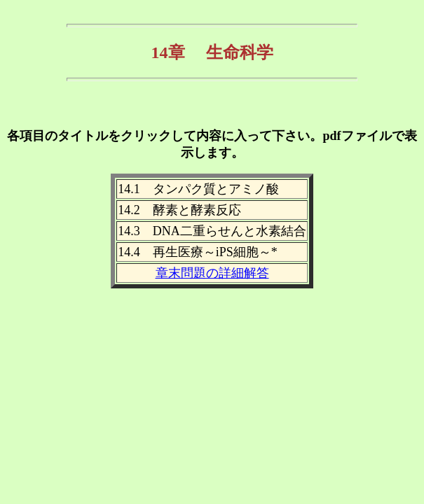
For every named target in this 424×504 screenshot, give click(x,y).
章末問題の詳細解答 (212, 273)
